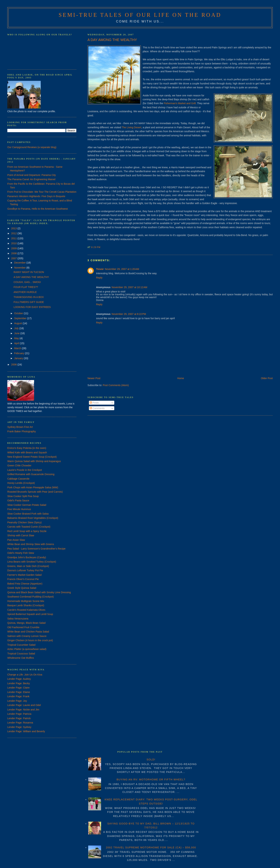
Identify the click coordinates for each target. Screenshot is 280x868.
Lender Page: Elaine (19, 692)
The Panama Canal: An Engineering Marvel (31, 179)
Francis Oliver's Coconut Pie (23, 579)
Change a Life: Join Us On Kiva (25, 675)
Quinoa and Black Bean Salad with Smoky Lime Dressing (39, 592)
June (17, 333)
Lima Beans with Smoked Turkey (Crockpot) (32, 562)
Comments (97, 408)
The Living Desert (132, 127)
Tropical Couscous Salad (21, 654)
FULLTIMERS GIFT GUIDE (29, 302)
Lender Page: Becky (19, 683)
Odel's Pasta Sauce (18, 500)
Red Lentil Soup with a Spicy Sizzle (27, 531)
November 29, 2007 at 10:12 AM (129, 287)
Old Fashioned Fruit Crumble (23, 627)
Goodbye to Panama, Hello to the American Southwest (38, 209)
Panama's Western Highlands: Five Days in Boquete (36, 196)
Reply (99, 278)
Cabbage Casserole (18, 479)
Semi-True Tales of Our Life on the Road (140, 15)
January (19, 358)
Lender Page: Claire (18, 688)
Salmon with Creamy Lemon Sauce (27, 636)
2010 (14, 243)
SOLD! (151, 760)
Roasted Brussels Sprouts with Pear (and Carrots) (35, 492)
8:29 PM (96, 247)
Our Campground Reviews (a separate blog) (32, 147)
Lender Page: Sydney (19, 727)
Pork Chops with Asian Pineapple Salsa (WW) (33, 487)
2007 (14, 258)
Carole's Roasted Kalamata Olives (26, 610)
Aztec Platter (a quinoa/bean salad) (27, 649)
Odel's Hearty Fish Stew (21, 553)
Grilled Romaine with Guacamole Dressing (31, 474)
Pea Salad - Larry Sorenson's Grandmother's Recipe (36, 549)
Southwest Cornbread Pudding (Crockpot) (31, 597)
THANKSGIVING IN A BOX (29, 297)
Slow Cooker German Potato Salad (27, 505)
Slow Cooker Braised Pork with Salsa (28, 514)
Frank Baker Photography (22, 431)
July (17, 328)
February (19, 353)
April (17, 343)
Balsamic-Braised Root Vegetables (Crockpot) (33, 518)
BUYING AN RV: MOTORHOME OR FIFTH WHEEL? (151, 780)
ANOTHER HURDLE (25, 292)
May (17, 338)
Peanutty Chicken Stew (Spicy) (24, 522)
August (18, 323)
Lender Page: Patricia (19, 714)
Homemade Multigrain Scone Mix (26, 601)
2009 (14, 248)
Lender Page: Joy (17, 701)
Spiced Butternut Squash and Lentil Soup (30, 614)
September (21, 318)
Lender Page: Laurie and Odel (24, 705)
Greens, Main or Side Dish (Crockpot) (28, 566)
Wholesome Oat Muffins (21, 658)
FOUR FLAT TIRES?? (26, 287)
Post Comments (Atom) (116, 385)
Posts (94, 403)
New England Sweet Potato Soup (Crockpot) (32, 457)
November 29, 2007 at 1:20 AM (122, 269)
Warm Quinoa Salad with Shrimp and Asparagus (34, 461)
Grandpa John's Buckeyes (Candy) (27, 557)
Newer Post (94, 378)
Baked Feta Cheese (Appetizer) (25, 584)
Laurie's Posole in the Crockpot (25, 470)
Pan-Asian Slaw (16, 540)
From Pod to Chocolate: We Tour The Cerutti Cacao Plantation (42, 192)
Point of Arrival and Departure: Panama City (32, 175)
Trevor (100, 269)
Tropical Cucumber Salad (21, 645)
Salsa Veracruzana (18, 619)
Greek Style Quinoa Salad (22, 588)
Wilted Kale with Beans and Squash (27, 452)
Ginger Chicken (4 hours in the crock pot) (30, 640)
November (20, 268)
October (19, 313)
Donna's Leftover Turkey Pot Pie (25, 570)
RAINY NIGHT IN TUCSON (29, 272)
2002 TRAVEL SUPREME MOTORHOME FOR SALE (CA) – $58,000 (151, 847)
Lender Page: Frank (18, 696)
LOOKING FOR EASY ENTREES (32, 307)
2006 (14, 365)
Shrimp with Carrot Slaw (21, 535)
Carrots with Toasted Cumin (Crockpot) (29, 527)
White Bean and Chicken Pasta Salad (28, 632)
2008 (14, 253)
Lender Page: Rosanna (20, 723)
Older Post (267, 378)
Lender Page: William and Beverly (26, 731)
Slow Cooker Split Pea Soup (23, 496)
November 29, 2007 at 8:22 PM (129, 314)
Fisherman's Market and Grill (180, 103)
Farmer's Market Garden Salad (24, 575)
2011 (14, 238)
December (20, 263)
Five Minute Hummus (19, 509)
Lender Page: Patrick (19, 718)
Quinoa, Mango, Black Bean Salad (26, 623)
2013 (14, 228)
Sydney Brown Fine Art (20, 427)
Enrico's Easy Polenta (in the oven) (27, 448)
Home (181, 378)
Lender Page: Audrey (19, 679)
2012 (14, 233)
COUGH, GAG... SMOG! (27, 282)
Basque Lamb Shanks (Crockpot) (26, 605)
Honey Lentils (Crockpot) (21, 483)
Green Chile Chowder (19, 465)
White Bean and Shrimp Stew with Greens (31, 544)
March (18, 348)
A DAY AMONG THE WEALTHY (112, 40)
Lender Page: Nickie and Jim (23, 710)
